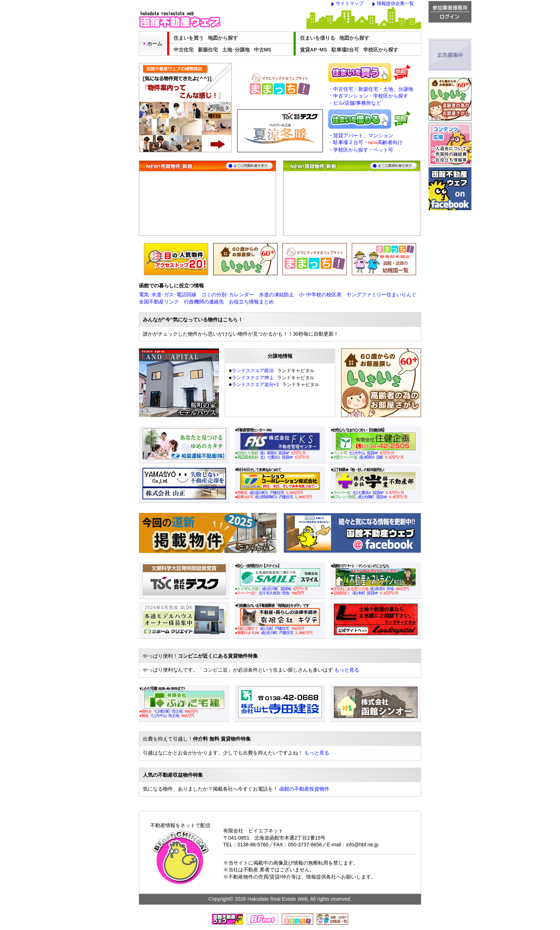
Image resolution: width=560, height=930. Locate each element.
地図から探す (223, 38)
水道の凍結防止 (276, 295)
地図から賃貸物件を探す (402, 119)
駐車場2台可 (345, 50)
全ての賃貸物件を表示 (394, 166)
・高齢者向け (383, 142)
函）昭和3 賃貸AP (274, 453)
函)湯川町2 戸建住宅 (267, 493)
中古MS (263, 50)
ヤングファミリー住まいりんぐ (381, 295)
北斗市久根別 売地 (274, 593)
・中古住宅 (341, 89)
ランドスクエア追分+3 (255, 385)
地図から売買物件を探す (402, 73)
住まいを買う (189, 38)
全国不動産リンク (159, 302)
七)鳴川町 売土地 (168, 711)
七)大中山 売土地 (165, 716)
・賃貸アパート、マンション (361, 135)
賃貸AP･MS (313, 50)
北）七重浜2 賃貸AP (276, 457)
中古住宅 (184, 50)
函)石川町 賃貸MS (277, 589)
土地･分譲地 (236, 50)
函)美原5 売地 (382, 589)
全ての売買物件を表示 (249, 166)
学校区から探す (381, 50)
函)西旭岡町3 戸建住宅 (274, 497)
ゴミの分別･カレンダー (228, 295)
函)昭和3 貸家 (371, 457)
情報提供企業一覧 (395, 4)
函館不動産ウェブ (180, 19)
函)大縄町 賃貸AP (372, 497)
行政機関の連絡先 (204, 302)
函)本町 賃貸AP (365, 593)
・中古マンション (348, 96)
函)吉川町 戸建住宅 (277, 633)
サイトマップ (350, 4)
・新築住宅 (366, 89)
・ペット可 (381, 150)
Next (227, 108)
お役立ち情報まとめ (251, 302)
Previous (144, 108)
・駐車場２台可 (346, 142)
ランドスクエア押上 (253, 378)
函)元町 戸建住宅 (274, 629)
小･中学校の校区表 (320, 295)
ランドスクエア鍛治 (253, 371)
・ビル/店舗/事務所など (355, 103)
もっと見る (347, 670)
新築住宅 (208, 50)
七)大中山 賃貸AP (363, 453)
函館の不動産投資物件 (304, 789)
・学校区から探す (388, 96)
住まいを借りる (317, 38)
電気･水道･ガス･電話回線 (168, 295)
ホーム (153, 44)
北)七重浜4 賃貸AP (368, 493)
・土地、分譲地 (396, 89)
